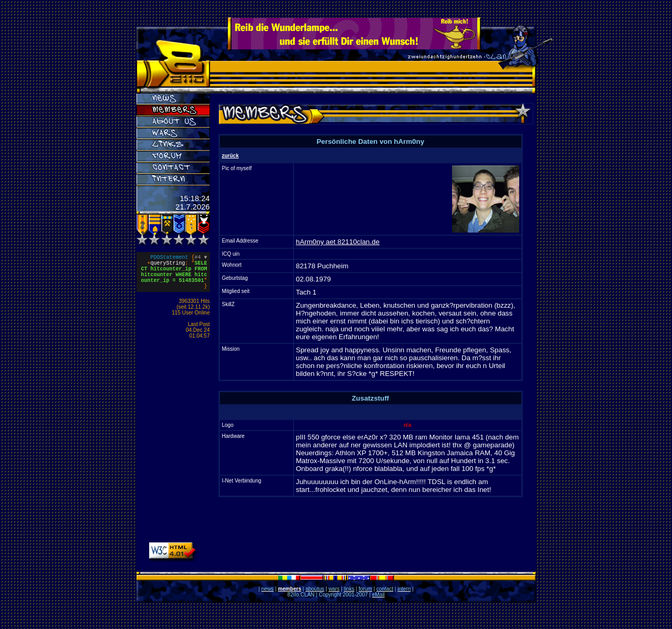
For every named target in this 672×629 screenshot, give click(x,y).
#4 (201, 258)
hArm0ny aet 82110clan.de (338, 242)
